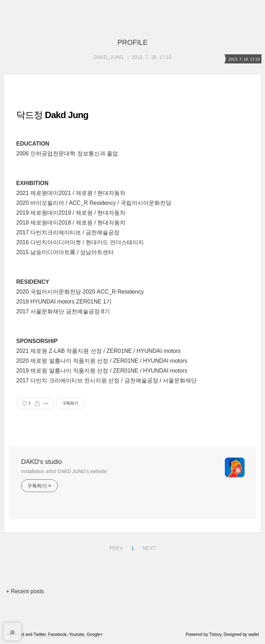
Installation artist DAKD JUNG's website (64, 471)
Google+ (95, 634)
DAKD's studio (41, 462)
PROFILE (132, 42)
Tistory (215, 634)
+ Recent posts (25, 591)
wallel (254, 634)
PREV (115, 547)
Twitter (40, 634)
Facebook (58, 634)
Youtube (77, 634)
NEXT (148, 547)
